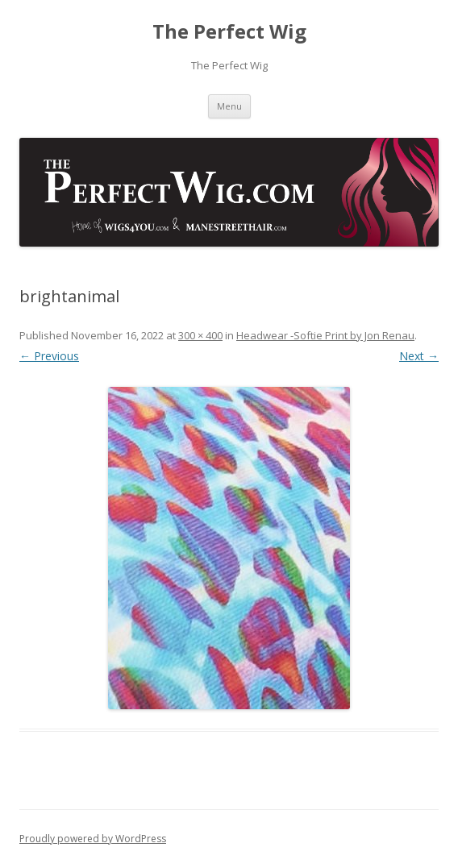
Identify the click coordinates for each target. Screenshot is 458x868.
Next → (419, 356)
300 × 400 (200, 335)
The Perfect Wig (229, 32)
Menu (229, 106)
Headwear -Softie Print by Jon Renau (325, 335)
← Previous (49, 356)
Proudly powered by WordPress (93, 839)
